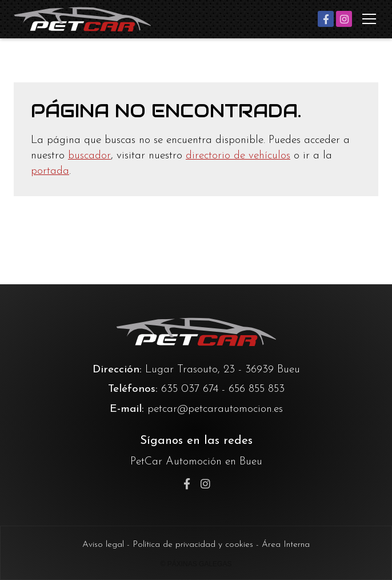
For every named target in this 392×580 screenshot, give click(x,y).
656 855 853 (257, 389)
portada (50, 171)
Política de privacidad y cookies (193, 545)
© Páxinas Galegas (196, 564)
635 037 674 (190, 389)
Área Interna (286, 545)
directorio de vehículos (238, 156)
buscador (89, 156)
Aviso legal (103, 545)
